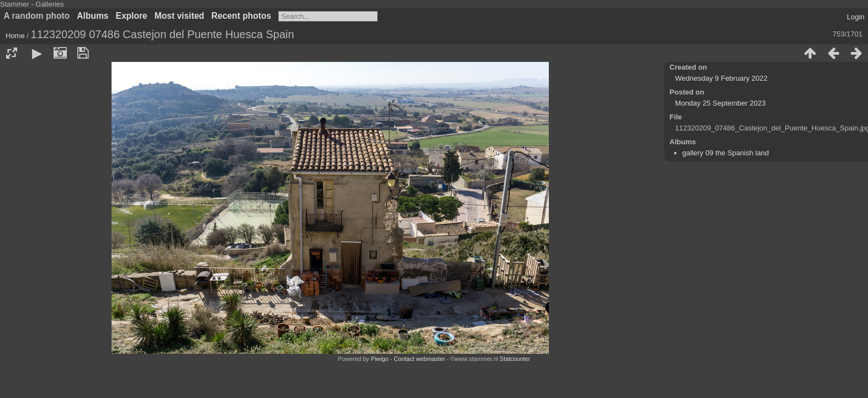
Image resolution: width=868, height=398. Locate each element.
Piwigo (380, 359)
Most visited (179, 16)
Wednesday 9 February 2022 (721, 78)
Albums (92, 16)
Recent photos (241, 16)
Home (15, 36)
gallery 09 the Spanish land (726, 153)
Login (856, 17)
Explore (132, 16)
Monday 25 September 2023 (721, 103)
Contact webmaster (419, 359)
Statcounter (515, 359)
